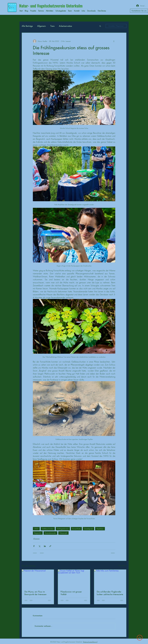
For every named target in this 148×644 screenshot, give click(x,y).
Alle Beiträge (27, 26)
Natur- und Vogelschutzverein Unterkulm (51, 6)
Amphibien (100, 529)
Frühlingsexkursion (63, 529)
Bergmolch (38, 533)
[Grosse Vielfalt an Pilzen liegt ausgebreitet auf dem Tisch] (74, 579)
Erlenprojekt (63, 533)
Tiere (52, 26)
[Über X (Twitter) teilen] (39, 546)
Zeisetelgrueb (88, 529)
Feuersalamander (50, 533)
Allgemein (42, 26)
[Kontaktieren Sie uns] (139, 11)
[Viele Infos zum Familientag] (110, 579)
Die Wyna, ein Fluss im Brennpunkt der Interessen (36, 593)
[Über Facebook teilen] (34, 546)
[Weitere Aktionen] (114, 41)
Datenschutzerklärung (90, 642)
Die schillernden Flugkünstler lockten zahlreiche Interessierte (110, 593)
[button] (100, 26)
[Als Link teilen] (50, 546)
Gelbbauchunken (48, 529)
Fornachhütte (76, 529)
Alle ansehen (122, 565)
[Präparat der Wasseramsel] (38, 579)
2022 (36, 529)
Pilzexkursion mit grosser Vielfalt (71, 593)
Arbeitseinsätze (65, 26)
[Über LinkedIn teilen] (45, 546)
